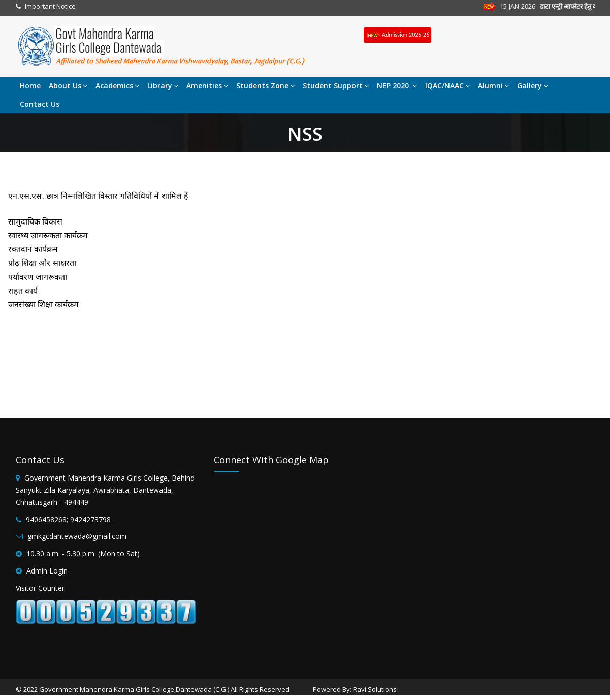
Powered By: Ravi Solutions (355, 689)
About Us (68, 86)
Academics (117, 86)
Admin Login (47, 571)
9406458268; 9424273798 (68, 519)
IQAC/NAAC (447, 86)
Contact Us (40, 104)
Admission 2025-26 (397, 35)
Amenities (207, 86)
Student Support (336, 86)
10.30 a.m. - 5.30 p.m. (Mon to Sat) (83, 553)
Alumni (493, 86)
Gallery (533, 86)
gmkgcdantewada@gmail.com (77, 536)
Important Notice (50, 6)
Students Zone (265, 86)
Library (163, 86)
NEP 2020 (397, 86)
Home (30, 86)
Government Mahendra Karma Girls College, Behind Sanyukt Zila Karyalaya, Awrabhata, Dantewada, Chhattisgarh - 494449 (105, 490)
